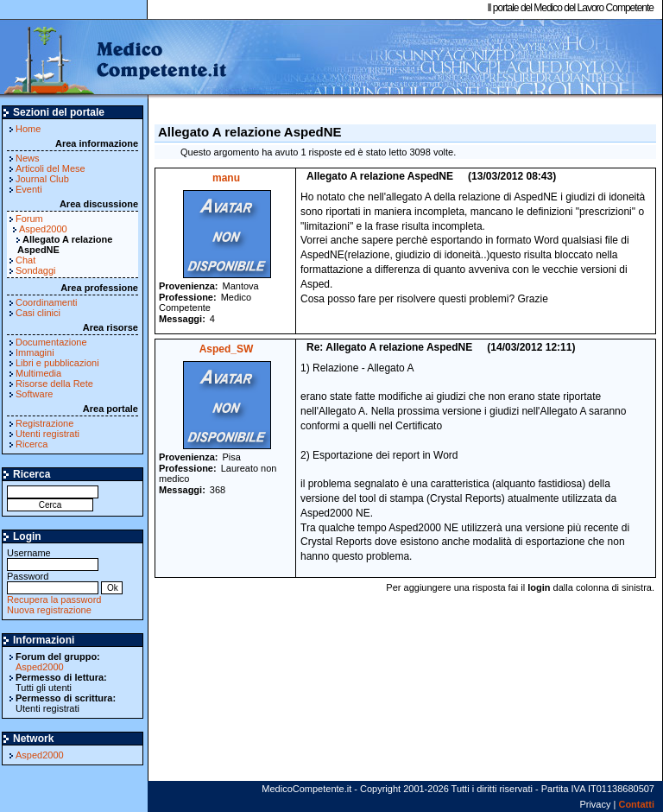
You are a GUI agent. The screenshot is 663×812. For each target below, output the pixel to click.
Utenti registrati (47, 434)
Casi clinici (38, 313)
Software (34, 394)
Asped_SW (227, 349)
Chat (25, 260)
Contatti (636, 804)
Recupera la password (54, 599)
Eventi (29, 189)
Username (53, 558)
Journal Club (42, 179)
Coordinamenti (47, 302)
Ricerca (32, 444)
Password (53, 582)
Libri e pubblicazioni (57, 363)
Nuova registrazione (49, 610)
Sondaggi (36, 270)
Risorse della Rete (54, 384)
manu (226, 178)
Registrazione (44, 423)
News (28, 158)
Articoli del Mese (51, 168)
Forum (29, 219)
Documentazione (51, 342)
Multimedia (38, 373)
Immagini (35, 352)
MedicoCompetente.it (114, 59)
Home (28, 129)
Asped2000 (43, 229)
